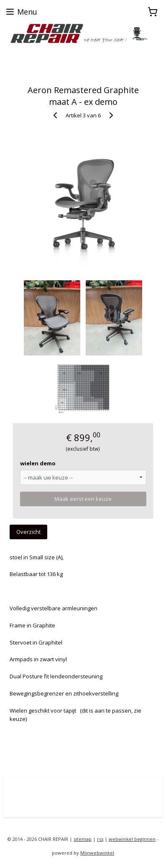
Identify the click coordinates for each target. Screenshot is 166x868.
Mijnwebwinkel (97, 853)
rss (100, 839)
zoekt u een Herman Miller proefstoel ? (53, 52)
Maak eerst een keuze (83, 499)
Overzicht (28, 532)
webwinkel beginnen (132, 839)
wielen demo (38, 463)
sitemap (83, 839)
